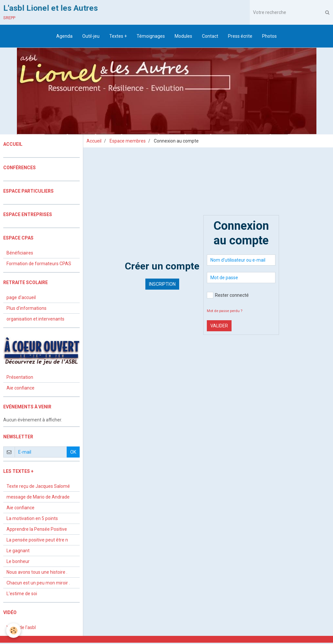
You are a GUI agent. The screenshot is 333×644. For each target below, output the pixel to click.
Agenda (64, 37)
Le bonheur (18, 563)
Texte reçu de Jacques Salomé (38, 487)
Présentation (20, 378)
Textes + (118, 37)
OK (73, 453)
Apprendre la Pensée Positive (37, 530)
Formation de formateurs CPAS (39, 265)
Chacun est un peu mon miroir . (38, 584)
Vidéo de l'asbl (21, 629)
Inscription (162, 285)
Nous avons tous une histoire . (37, 573)
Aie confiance (20, 389)
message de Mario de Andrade (38, 498)
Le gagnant (18, 552)
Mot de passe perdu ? (225, 312)
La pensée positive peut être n (37, 541)
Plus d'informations (27, 309)
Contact (210, 37)
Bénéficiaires (20, 254)
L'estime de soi (22, 595)
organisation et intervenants (35, 320)
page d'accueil (21, 299)
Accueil (94, 142)
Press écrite (240, 37)
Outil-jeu (91, 37)
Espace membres (128, 142)
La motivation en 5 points (32, 520)
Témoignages (151, 37)
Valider (219, 327)
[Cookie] (14, 630)
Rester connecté (228, 296)
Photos (269, 37)
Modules (183, 37)
